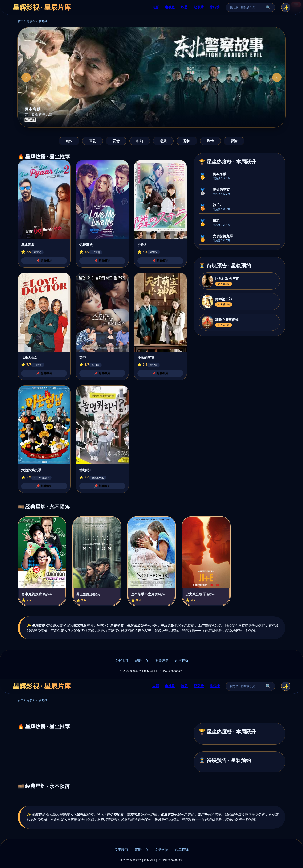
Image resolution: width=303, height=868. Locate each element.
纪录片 (199, 7)
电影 (156, 7)
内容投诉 (182, 661)
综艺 (184, 7)
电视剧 (170, 7)
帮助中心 (141, 661)
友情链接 (162, 661)
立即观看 (30, 120)
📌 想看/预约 (44, 261)
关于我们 (121, 661)
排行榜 (215, 7)
